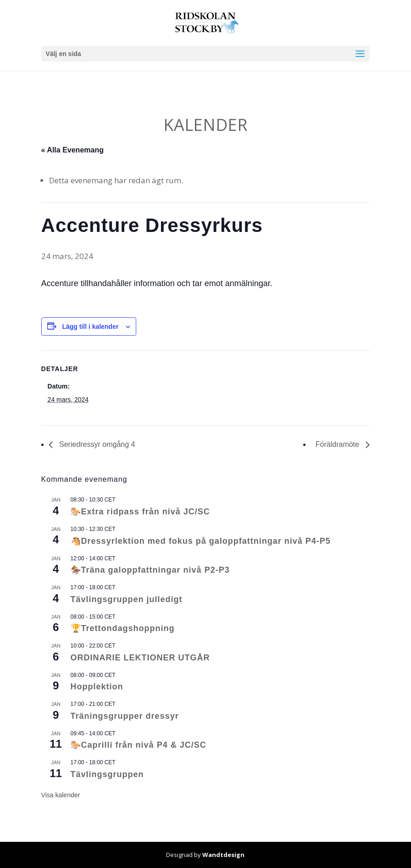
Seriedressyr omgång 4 (96, 444)
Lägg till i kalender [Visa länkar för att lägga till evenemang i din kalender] (90, 327)
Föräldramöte (339, 444)
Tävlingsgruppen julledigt (127, 599)
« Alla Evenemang (72, 150)
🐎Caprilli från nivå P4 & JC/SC (139, 745)
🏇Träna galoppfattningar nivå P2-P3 (150, 570)
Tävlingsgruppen (107, 774)
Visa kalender (61, 795)
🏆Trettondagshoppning (123, 628)
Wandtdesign (223, 855)
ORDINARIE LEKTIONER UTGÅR (140, 658)
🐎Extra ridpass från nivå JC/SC (140, 512)
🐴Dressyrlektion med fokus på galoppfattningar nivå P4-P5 (201, 541)
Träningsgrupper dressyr (125, 716)
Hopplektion (97, 687)
